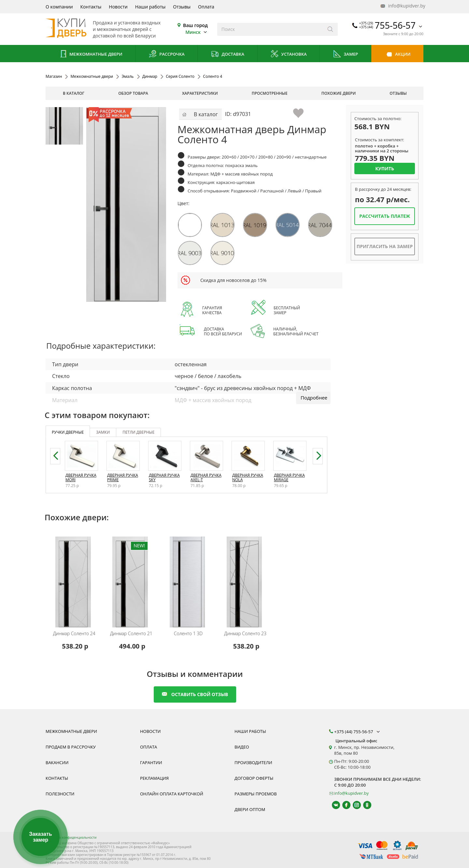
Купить (385, 168)
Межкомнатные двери (91, 55)
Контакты (91, 7)
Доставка (227, 55)
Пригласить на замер (385, 246)
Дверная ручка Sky (164, 477)
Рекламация (154, 778)
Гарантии (151, 763)
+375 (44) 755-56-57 (358, 732)
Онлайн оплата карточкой (172, 794)
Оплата (206, 7)
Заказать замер (40, 837)
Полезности (60, 794)
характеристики (200, 93)
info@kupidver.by (402, 6)
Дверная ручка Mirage (289, 477)
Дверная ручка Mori (81, 477)
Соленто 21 (131, 634)
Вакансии (57, 763)
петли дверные (138, 432)
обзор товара (133, 93)
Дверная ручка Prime (123, 477)
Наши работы (150, 7)
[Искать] (330, 29)
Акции (398, 55)
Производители (253, 763)
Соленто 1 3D (188, 634)
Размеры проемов (256, 794)
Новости (118, 7)
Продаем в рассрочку (71, 747)
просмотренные (270, 93)
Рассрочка (167, 55)
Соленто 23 (245, 634)
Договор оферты (254, 778)
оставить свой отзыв (195, 694)
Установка (288, 55)
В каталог (74, 93)
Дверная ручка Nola (248, 477)
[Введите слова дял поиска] (270, 29)
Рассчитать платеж (385, 216)
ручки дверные (68, 432)
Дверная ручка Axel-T (206, 477)
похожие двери (339, 93)
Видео (242, 747)
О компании (59, 7)
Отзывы (182, 7)
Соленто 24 (74, 634)
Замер (345, 55)
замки (103, 432)
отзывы (398, 93)
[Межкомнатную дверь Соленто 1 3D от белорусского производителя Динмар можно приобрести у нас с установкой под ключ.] (189, 578)
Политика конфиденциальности (71, 837)
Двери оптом (250, 809)
